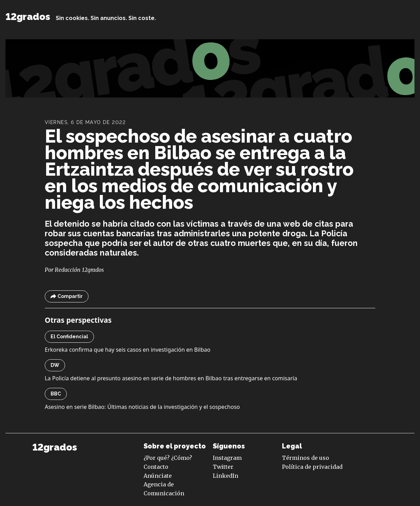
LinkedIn (225, 476)
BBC (56, 394)
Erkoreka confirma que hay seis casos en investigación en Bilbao (128, 350)
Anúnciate (158, 476)
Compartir (67, 296)
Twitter (223, 467)
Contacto (156, 467)
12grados (28, 17)
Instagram (227, 458)
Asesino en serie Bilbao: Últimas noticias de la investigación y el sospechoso (142, 407)
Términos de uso (306, 458)
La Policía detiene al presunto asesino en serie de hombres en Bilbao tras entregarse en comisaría (171, 378)
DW (55, 365)
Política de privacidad (312, 467)
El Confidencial (69, 337)
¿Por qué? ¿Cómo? (168, 458)
